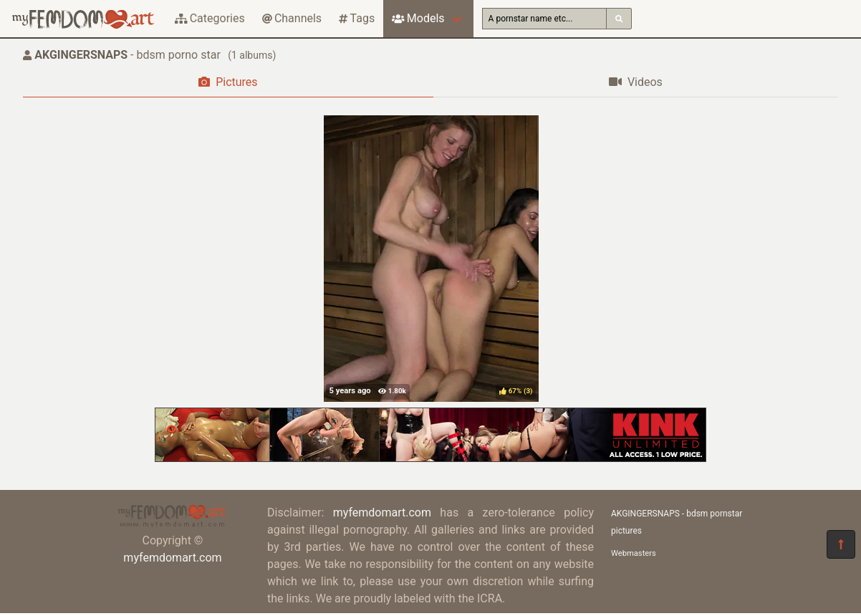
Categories (210, 18)
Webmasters (634, 553)
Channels (292, 18)
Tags (357, 18)
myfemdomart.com (172, 558)
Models (418, 18)
